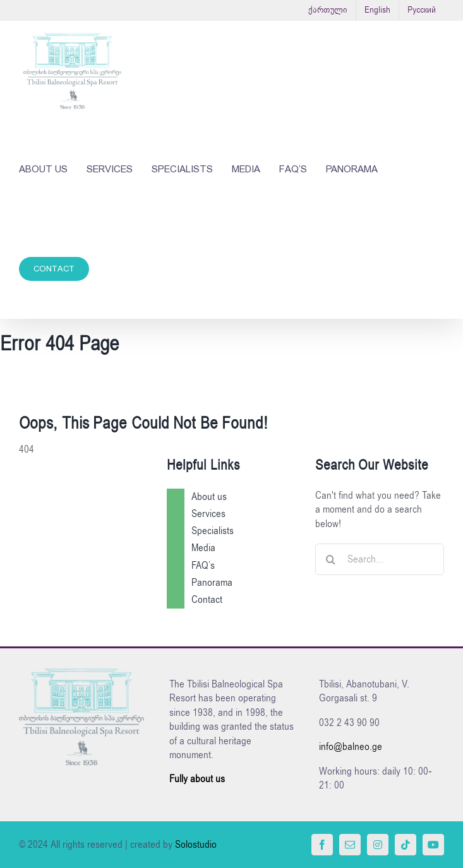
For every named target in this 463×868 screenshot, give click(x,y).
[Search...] (380, 559)
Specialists (213, 531)
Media (203, 548)
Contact (207, 600)
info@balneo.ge (351, 747)
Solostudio (196, 845)
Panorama (212, 583)
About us (209, 497)
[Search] (331, 559)
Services (208, 514)
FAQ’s (203, 566)
